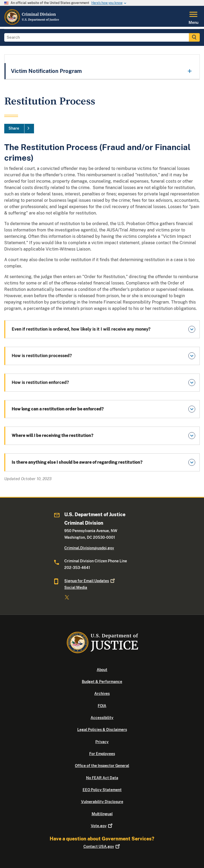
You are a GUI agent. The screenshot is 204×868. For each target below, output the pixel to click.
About (102, 670)
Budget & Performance (102, 682)
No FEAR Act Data (102, 778)
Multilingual (102, 814)
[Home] (32, 24)
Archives (102, 694)
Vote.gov (102, 826)
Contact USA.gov (102, 847)
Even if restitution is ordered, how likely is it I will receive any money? (81, 329)
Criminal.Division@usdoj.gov (89, 548)
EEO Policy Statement (102, 790)
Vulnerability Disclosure (102, 802)
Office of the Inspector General (102, 766)
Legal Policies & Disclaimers (102, 730)
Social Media (76, 588)
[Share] (19, 129)
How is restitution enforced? (41, 382)
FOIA (102, 706)
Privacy (102, 742)
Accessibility (102, 718)
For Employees (102, 754)
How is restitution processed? (43, 356)
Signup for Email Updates (90, 581)
